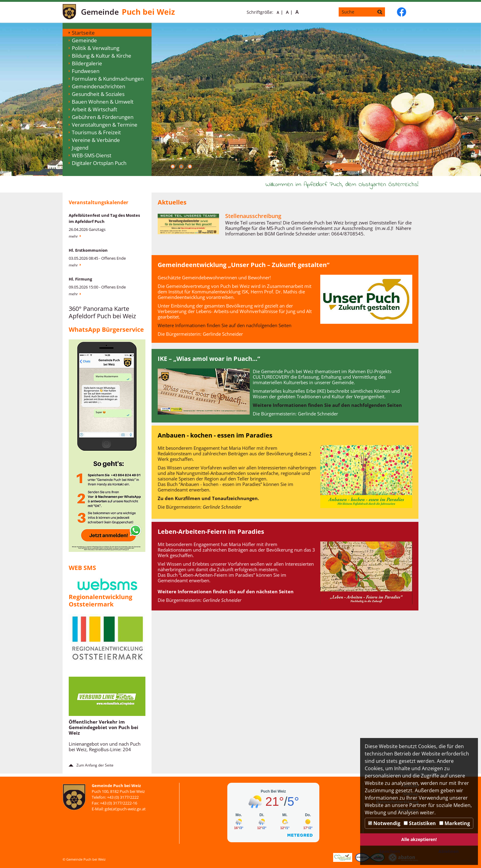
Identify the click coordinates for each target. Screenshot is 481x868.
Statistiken (420, 823)
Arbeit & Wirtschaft (94, 109)
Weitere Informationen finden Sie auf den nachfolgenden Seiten (225, 325)
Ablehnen (448, 851)
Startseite (83, 33)
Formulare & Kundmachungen (108, 79)
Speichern (390, 851)
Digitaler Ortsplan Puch (99, 163)
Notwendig (384, 823)
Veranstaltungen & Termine (105, 125)
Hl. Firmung (80, 279)
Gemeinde (84, 40)
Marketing (455, 823)
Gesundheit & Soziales (98, 94)
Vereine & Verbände (96, 140)
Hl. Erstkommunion (88, 250)
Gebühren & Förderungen (103, 117)
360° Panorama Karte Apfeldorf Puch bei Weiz (102, 312)
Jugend (80, 148)
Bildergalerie (87, 63)
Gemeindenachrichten (98, 86)
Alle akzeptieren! (419, 839)
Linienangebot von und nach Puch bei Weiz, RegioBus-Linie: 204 (105, 747)
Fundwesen (86, 71)
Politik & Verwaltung (96, 48)
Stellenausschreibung (253, 216)
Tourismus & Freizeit (96, 132)
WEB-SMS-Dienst (92, 155)
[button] (173, 166)
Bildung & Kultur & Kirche (102, 56)
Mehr (73, 236)
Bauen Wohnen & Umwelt (103, 102)
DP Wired (468, 861)
